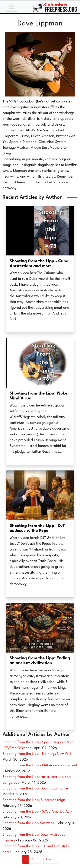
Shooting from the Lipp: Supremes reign (34, 800)
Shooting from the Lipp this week (28, 823)
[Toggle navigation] (12, 7)
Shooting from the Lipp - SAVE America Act (37, 812)
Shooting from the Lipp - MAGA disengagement (40, 765)
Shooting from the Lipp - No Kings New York (37, 754)
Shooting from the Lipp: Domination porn (35, 789)
